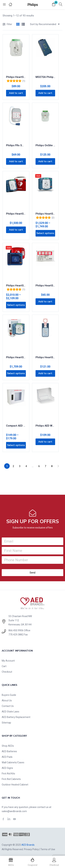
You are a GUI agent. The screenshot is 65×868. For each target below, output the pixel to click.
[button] (54, 5)
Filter (7, 24)
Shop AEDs (8, 746)
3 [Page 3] (20, 466)
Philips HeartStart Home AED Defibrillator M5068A (16, 214)
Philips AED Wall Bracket (45, 426)
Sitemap (6, 723)
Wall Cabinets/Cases (13, 762)
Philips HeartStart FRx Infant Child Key (45, 357)
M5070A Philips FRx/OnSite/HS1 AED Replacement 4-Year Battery (45, 77)
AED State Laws (10, 712)
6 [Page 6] (39, 466)
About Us (7, 700)
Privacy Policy (31, 849)
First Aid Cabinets (11, 779)
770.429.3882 (16, 635)
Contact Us (8, 706)
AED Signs (7, 768)
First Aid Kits (8, 774)
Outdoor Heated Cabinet (15, 785)
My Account (8, 661)
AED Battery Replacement (16, 717)
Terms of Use (48, 849)
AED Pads (7, 757)
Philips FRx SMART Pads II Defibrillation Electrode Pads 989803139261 (16, 145)
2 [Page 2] (13, 466)
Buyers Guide (9, 695)
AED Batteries (9, 751)
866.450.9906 (16, 630)
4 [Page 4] (26, 466)
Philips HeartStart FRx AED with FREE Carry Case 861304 (16, 286)
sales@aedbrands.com (14, 811)
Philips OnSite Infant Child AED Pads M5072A (45, 145)
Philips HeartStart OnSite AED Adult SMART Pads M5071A (16, 77)
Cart (4, 666)
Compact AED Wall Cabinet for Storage (16, 426)
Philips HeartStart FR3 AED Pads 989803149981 (45, 286)
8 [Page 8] (52, 466)
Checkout (7, 672)
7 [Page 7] (45, 466)
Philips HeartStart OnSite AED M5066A (45, 214)
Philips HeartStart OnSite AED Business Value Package (16, 357)
